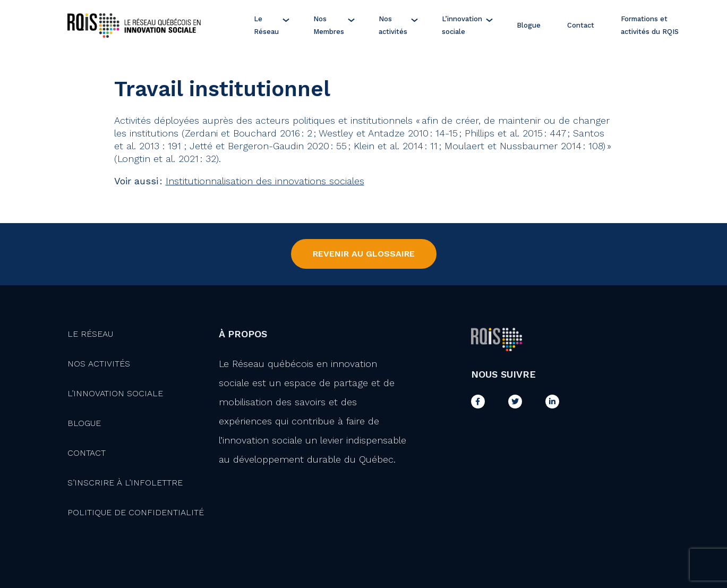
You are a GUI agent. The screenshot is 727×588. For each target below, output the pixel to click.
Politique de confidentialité (136, 512)
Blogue (529, 25)
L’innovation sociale (462, 25)
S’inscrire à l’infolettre (125, 483)
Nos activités (393, 25)
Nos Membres (329, 25)
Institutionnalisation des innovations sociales (265, 181)
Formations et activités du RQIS (650, 25)
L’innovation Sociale (115, 393)
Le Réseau (266, 25)
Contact (581, 25)
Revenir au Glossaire (364, 254)
